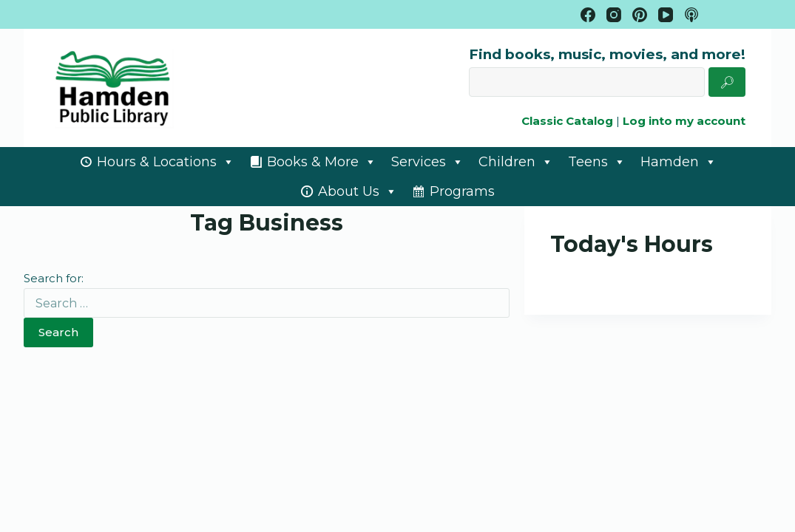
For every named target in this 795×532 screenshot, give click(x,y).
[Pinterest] (640, 15)
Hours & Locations (166, 162)
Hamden (679, 162)
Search (58, 332)
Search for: (54, 278)
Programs (462, 191)
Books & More (322, 162)
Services (427, 162)
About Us (358, 191)
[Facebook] (588, 15)
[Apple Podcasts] (691, 15)
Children (516, 162)
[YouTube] (666, 15)
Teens (597, 162)
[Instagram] (614, 15)
